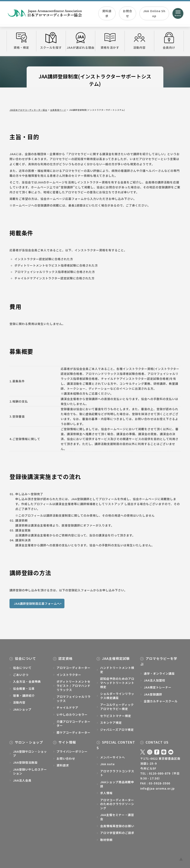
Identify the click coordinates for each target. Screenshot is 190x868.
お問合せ (128, 13)
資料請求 (107, 13)
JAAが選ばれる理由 (81, 41)
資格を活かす (110, 41)
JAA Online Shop (154, 13)
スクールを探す (51, 41)
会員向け (169, 41)
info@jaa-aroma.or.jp (157, 788)
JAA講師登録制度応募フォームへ (37, 603)
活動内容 (139, 41)
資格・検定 (21, 41)
